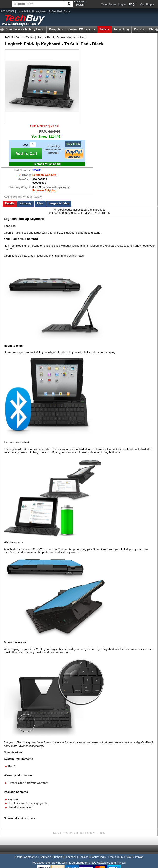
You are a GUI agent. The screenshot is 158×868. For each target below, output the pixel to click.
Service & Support (51, 857)
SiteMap (138, 857)
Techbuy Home (25, 29)
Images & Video (59, 203)
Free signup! (116, 857)
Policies (83, 857)
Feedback (70, 857)
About (18, 857)
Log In (122, 4)
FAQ (128, 857)
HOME (9, 37)
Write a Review (32, 197)
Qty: (25, 145)
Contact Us (31, 857)
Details (10, 203)
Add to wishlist (13, 197)
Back (19, 37)
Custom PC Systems (82, 29)
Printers (139, 29)
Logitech (81, 37)
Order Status (108, 4)
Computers (56, 29)
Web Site (50, 175)
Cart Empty (147, 4)
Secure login (98, 857)
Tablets (105, 29)
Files (40, 203)
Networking (122, 29)
